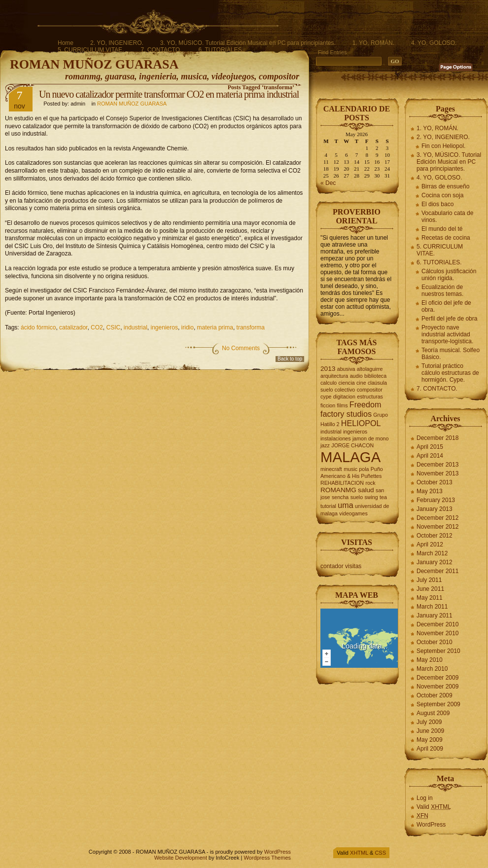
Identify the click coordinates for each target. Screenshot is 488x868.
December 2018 (437, 438)
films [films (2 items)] (343, 405)
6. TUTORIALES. (221, 50)
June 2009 (430, 731)
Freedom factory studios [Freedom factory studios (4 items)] (351, 409)
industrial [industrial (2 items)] (331, 432)
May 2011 (430, 598)
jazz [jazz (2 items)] (325, 445)
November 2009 (437, 687)
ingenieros (164, 327)
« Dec (328, 183)
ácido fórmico (38, 327)
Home (66, 43)
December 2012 (437, 518)
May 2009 (430, 740)
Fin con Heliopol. (443, 146)
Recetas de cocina (446, 238)
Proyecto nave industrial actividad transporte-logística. (447, 334)
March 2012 (432, 553)
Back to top (290, 359)
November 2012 (437, 527)
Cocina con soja (442, 195)
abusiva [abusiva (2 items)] (346, 369)
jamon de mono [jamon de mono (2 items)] (370, 438)
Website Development (181, 858)
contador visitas (341, 566)
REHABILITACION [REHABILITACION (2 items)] (342, 483)
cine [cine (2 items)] (361, 383)
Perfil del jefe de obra (449, 319)
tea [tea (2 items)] (383, 497)
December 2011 (437, 571)
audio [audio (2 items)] (356, 376)
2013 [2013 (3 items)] (328, 369)
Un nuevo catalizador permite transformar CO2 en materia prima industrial (169, 94)
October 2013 (435, 482)
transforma (251, 327)
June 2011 (430, 589)
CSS (380, 853)
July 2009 (429, 722)
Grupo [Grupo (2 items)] (381, 415)
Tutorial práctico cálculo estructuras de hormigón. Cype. (450, 373)
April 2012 (430, 544)
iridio (188, 327)
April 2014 (430, 456)
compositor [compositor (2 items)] (370, 390)
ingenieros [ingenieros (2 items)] (355, 432)
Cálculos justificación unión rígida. (449, 275)
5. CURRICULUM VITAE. (91, 50)
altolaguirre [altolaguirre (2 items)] (370, 369)
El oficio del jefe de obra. (446, 306)
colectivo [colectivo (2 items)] (345, 390)
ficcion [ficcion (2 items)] (328, 405)
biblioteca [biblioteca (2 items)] (375, 376)
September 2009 (438, 704)
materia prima (215, 327)
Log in (425, 798)
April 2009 (430, 749)
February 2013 (436, 500)
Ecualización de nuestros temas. (442, 290)
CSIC (113, 327)
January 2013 (435, 509)
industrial (136, 327)
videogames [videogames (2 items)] (353, 513)
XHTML (359, 853)
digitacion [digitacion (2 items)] (344, 397)
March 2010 (432, 669)
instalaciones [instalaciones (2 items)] (336, 438)
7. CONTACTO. (161, 50)
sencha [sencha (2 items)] (340, 497)
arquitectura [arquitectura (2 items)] (334, 376)
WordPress (431, 825)
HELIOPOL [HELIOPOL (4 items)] (361, 423)
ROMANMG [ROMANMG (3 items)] (338, 490)
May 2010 (430, 660)
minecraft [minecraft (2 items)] (331, 469)
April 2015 (430, 447)
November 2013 (437, 473)
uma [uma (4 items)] (345, 505)
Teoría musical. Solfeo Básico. (451, 354)
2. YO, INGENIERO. (117, 43)
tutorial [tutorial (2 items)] (328, 506)
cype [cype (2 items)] (326, 397)
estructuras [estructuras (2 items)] (370, 397)
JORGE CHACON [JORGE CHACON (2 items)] (352, 445)
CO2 (97, 327)
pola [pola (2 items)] (364, 469)
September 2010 (438, 651)
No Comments (241, 348)
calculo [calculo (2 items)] (329, 383)
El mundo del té (442, 229)
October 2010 (435, 642)
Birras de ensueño (445, 186)
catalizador (73, 327)
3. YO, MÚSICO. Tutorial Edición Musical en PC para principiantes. (248, 43)
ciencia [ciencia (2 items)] (347, 383)
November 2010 (437, 633)
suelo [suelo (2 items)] (357, 497)
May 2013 (430, 491)
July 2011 (429, 580)
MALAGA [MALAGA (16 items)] (350, 457)
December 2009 (437, 678)
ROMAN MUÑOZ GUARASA (94, 64)
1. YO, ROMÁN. (373, 43)
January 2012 (435, 562)
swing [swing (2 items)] (371, 497)
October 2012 (435, 536)
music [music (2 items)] (350, 469)
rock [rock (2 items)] (370, 483)
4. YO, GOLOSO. (434, 43)
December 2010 (437, 624)
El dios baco (437, 204)
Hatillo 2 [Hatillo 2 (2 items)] (330, 424)
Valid (434, 807)
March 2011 (432, 607)
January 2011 (435, 615)
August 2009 (433, 713)
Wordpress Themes (267, 858)
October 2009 (435, 695)
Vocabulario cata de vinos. (447, 217)
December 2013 (437, 465)
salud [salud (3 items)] (366, 490)
